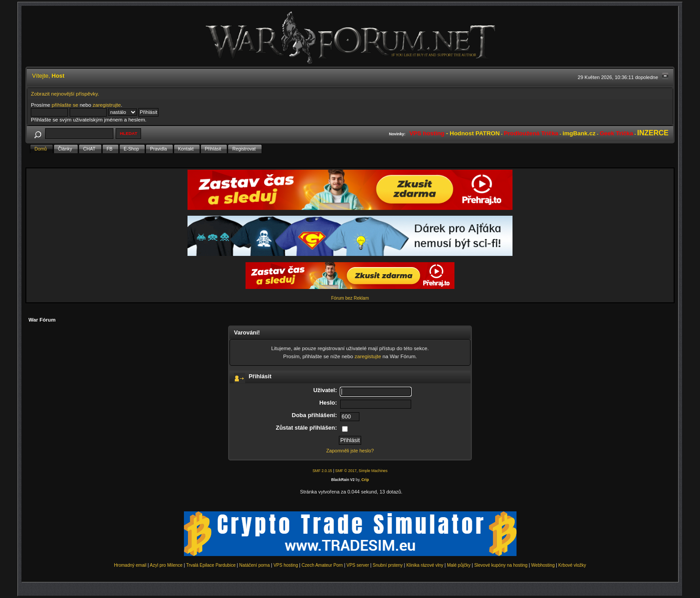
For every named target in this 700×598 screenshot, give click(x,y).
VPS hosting (285, 565)
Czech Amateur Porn (322, 565)
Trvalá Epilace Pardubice (211, 565)
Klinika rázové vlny (425, 565)
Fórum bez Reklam (350, 298)
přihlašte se (65, 105)
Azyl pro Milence (166, 565)
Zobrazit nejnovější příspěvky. (65, 94)
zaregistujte (368, 356)
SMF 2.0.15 (322, 471)
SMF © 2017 (346, 471)
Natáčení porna (254, 565)
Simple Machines (373, 471)
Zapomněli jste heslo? (350, 451)
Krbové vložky (572, 565)
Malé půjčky (459, 565)
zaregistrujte (106, 105)
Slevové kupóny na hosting (501, 565)
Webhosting (543, 565)
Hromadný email (130, 565)
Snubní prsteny (388, 565)
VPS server (358, 565)
